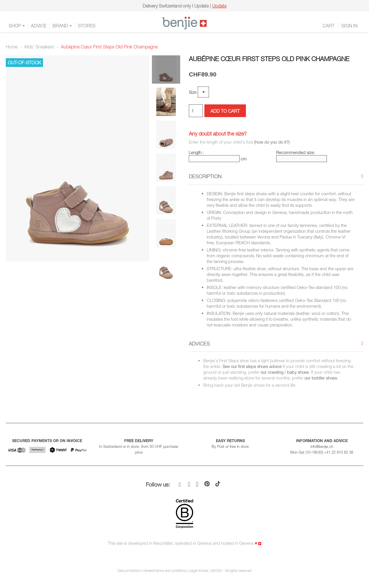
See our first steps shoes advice (252, 366)
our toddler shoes (320, 378)
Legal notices (199, 571)
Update (219, 6)
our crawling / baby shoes (285, 372)
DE (353, 23)
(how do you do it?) (272, 142)
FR (347, 23)
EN (361, 23)
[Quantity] (196, 111)
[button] (205, 176)
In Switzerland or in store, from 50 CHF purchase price (139, 446)
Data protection (129, 571)
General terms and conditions (165, 571)
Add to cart (225, 111)
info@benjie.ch (322, 446)
